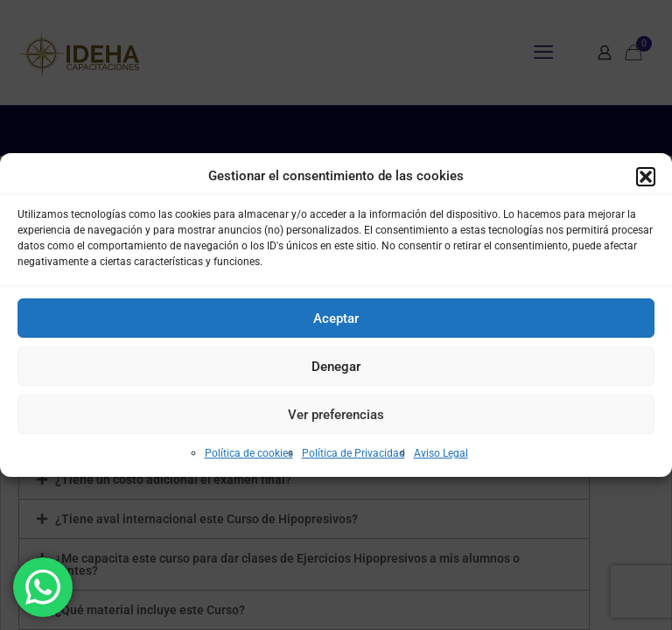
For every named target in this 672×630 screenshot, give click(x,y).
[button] (646, 177)
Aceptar (336, 318)
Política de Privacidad (353, 453)
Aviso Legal (441, 453)
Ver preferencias (336, 415)
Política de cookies (249, 453)
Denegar (336, 367)
